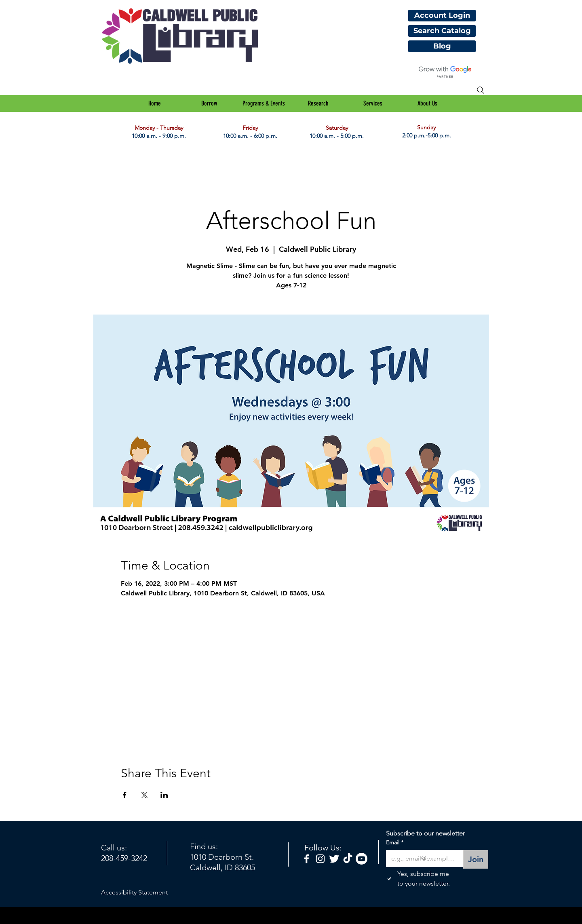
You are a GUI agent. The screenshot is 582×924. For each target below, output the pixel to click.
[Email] (422, 859)
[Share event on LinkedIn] (164, 795)
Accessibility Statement (134, 892)
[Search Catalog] (442, 31)
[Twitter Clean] (334, 859)
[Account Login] (442, 16)
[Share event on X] (144, 795)
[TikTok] (348, 859)
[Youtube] (362, 859)
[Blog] (442, 46)
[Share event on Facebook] (125, 795)
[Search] (481, 90)
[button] (209, 103)
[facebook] (307, 859)
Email (395, 843)
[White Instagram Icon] (320, 859)
